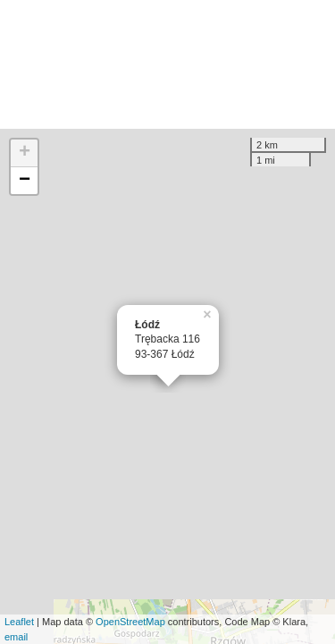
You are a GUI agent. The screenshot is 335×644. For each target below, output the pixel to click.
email (16, 637)
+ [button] (25, 153)
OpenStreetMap (130, 622)
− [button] (25, 181)
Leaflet (19, 622)
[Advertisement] (167, 64)
